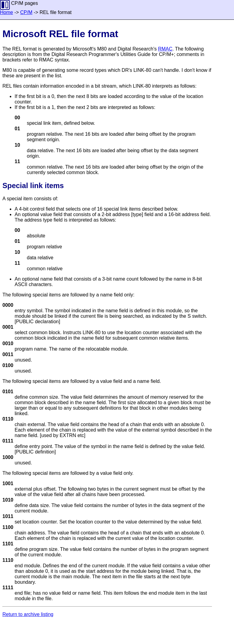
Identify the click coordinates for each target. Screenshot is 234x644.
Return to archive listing (28, 614)
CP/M (26, 12)
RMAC (165, 49)
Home (7, 12)
